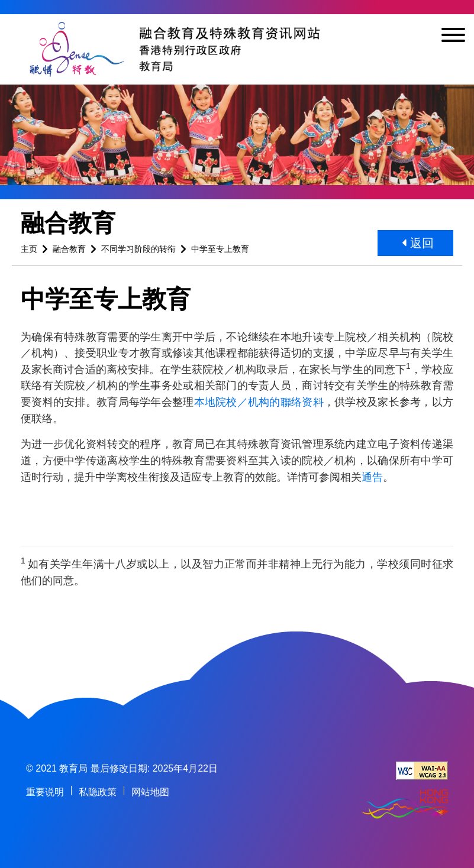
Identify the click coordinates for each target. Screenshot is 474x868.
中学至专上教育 (220, 249)
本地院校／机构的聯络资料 (259, 402)
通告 (372, 477)
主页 (29, 249)
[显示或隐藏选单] (453, 37)
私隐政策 (98, 792)
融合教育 (69, 249)
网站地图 (150, 792)
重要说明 (45, 792)
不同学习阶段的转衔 (138, 249)
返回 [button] (418, 243)
